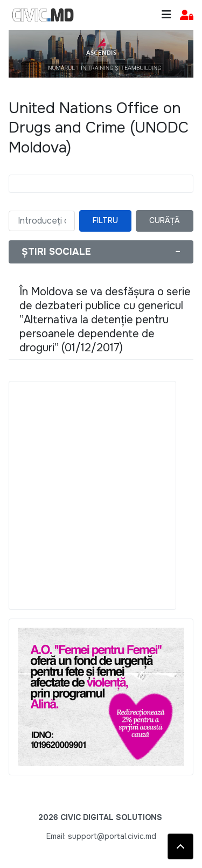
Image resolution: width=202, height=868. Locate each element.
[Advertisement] (101, 495)
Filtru (105, 220)
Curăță (165, 220)
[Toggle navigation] (166, 15)
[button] (187, 15)
